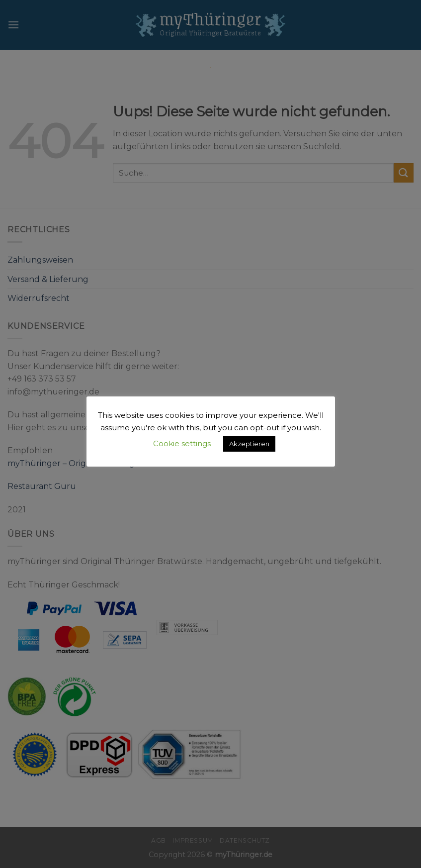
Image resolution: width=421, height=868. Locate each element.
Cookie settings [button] (182, 443)
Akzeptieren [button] (249, 444)
